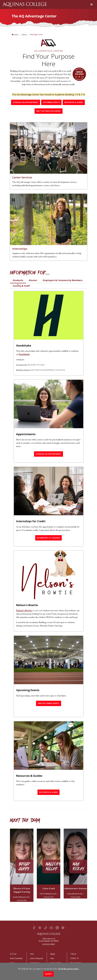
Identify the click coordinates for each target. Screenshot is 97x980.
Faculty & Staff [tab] (21, 286)
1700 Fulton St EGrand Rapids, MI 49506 (48, 940)
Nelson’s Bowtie (24, 610)
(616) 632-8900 (49, 944)
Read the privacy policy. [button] (69, 969)
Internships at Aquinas (49, 538)
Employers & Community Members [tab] (63, 280)
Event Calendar (16, 958)
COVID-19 (74, 958)
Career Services (22, 177)
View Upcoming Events (49, 703)
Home (16, 34)
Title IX (73, 954)
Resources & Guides (74, 102)
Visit (52, 958)
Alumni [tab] (33, 280)
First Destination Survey (49, 111)
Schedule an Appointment (26, 102)
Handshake (24, 354)
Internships (20, 249)
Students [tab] (18, 280)
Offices (24, 34)
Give (32, 954)
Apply (53, 954)
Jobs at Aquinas (37, 958)
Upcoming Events (51, 102)
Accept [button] (49, 974)
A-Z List (13, 954)
